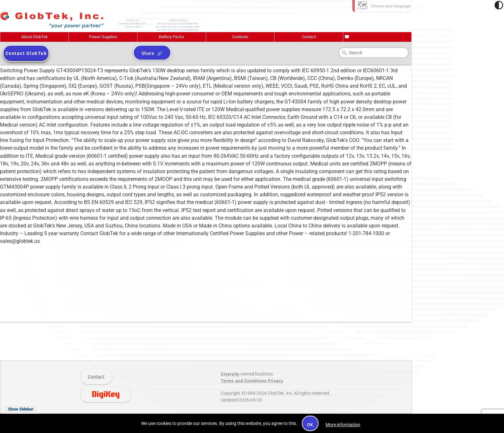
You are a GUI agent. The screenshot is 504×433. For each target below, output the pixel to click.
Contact (309, 37)
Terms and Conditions (244, 381)
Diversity (230, 374)
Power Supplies (103, 37)
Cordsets (240, 37)
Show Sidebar (21, 409)
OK (310, 425)
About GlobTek (35, 37)
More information (343, 425)
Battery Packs (171, 37)
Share (148, 53)
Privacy (275, 381)
